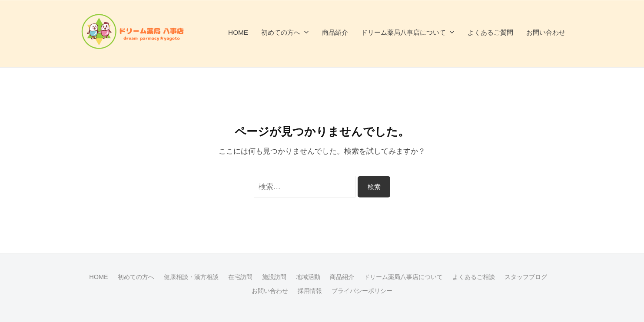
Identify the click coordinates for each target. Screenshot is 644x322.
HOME (238, 32)
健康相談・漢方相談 (191, 277)
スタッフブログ (526, 277)
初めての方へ (281, 32)
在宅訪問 (240, 277)
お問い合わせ (546, 32)
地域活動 (308, 277)
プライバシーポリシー (362, 291)
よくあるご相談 (474, 277)
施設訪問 (274, 277)
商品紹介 (335, 32)
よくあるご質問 (490, 32)
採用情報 (310, 291)
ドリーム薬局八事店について (403, 32)
